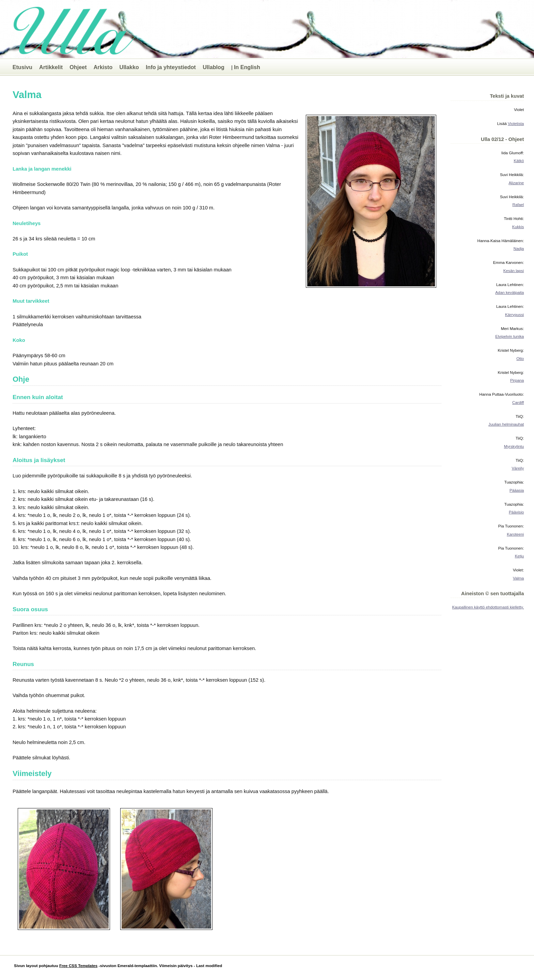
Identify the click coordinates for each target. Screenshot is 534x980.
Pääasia (517, 490)
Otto (520, 358)
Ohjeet (78, 67)
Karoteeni (515, 534)
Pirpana (517, 380)
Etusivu (22, 67)
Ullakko (129, 67)
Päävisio (516, 512)
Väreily (518, 468)
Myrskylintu (514, 446)
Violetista (516, 123)
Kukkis (518, 227)
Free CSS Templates (78, 966)
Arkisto (103, 67)
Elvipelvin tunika (509, 336)
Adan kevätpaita (509, 292)
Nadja (519, 248)
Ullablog (214, 67)
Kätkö (519, 161)
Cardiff (518, 402)
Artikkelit (51, 67)
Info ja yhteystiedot (171, 67)
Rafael (518, 204)
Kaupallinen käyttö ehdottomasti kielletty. (488, 607)
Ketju (520, 556)
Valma (518, 578)
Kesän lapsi (514, 271)
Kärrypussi (514, 314)
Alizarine (516, 183)
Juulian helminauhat (506, 424)
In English (247, 67)
